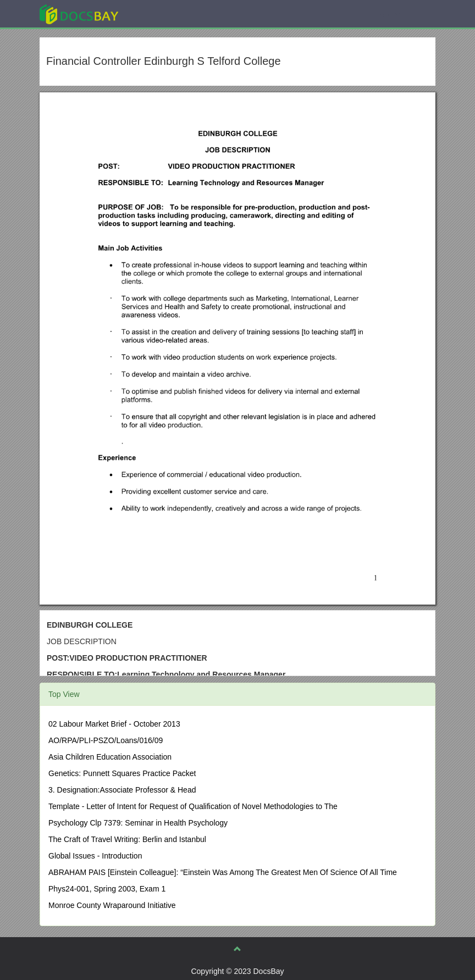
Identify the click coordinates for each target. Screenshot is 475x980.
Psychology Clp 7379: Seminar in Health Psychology (138, 823)
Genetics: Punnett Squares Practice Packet (122, 773)
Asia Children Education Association (110, 757)
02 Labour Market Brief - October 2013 (114, 724)
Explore (161, 13)
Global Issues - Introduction (95, 856)
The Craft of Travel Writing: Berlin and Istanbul (127, 839)
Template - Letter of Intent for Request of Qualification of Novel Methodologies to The (193, 806)
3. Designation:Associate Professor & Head (122, 790)
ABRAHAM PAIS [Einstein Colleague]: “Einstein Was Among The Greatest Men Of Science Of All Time (223, 872)
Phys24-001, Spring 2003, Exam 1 (107, 889)
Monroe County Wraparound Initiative (112, 905)
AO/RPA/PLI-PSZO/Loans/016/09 (106, 740)
